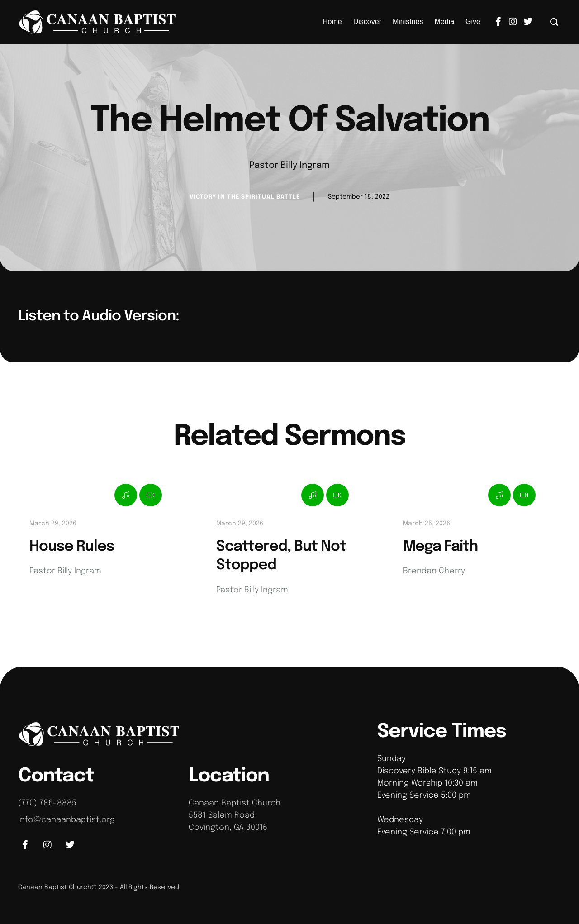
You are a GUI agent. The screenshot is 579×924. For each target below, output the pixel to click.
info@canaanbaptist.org (66, 820)
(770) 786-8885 (47, 803)
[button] (554, 22)
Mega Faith (440, 547)
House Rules (72, 547)
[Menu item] (332, 22)
